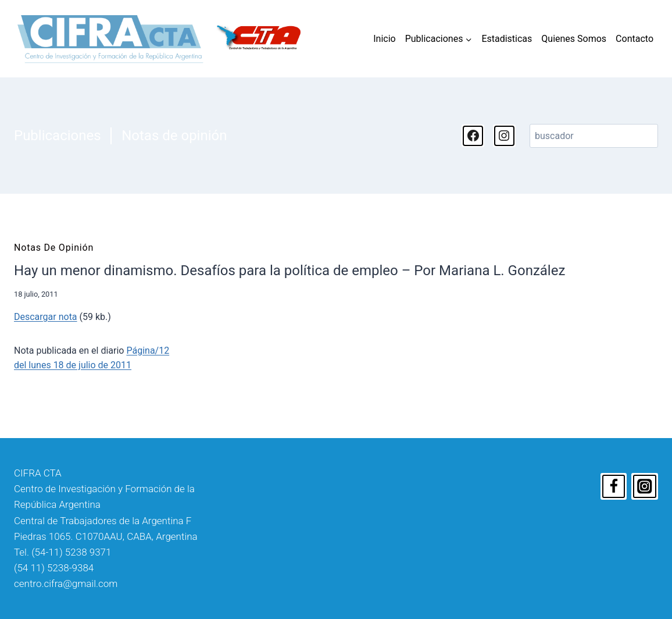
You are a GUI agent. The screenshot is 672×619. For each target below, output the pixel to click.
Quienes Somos (574, 39)
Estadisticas (507, 39)
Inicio (384, 39)
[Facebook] (614, 486)
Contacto (635, 39)
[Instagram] (645, 486)
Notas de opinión (174, 136)
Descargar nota (46, 317)
